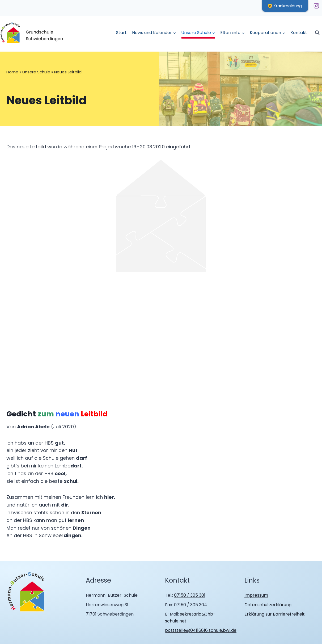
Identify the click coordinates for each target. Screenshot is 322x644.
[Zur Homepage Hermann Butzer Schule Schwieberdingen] (26, 592)
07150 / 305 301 (190, 595)
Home (12, 72)
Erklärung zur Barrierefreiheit (275, 614)
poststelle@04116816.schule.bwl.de (201, 630)
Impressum (256, 595)
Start (121, 33)
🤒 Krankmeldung (285, 6)
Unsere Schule (36, 72)
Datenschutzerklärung (268, 605)
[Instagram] (316, 6)
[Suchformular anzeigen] (317, 33)
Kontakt (299, 33)
